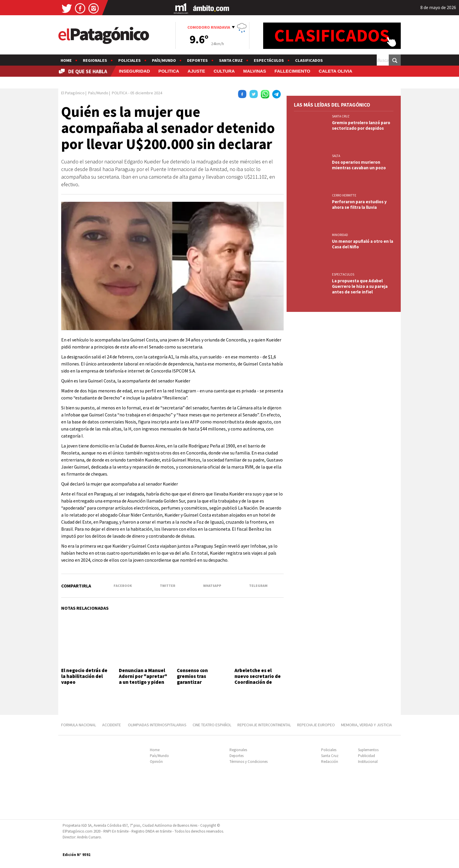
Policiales (130, 60)
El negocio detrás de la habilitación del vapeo (84, 676)
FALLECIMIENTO (292, 71)
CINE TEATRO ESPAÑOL (212, 725)
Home (66, 60)
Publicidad (366, 756)
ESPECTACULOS (343, 274)
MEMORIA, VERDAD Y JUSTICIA (366, 725)
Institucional (368, 762)
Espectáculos (269, 60)
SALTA (336, 156)
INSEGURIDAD (134, 71)
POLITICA (169, 71)
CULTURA (224, 71)
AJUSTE (196, 71)
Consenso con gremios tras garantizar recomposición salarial (194, 682)
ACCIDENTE (112, 725)
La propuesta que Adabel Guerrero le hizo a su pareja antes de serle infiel (360, 286)
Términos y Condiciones (249, 762)
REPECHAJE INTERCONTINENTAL (264, 725)
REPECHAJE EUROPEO (316, 725)
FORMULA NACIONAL (79, 725)
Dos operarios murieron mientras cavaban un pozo (359, 165)
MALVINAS (255, 71)
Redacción (330, 762)
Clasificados (309, 60)
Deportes (197, 60)
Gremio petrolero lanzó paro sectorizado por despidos (361, 125)
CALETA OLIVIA (336, 71)
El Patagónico (73, 93)
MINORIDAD (340, 235)
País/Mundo (164, 60)
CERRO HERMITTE (344, 195)
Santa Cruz (231, 60)
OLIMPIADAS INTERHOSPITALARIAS (157, 725)
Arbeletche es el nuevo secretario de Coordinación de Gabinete (258, 679)
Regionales (95, 60)
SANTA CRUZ (341, 116)
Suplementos (368, 750)
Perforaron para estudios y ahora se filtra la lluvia (359, 204)
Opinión (156, 762)
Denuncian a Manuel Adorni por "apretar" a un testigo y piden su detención (143, 679)
